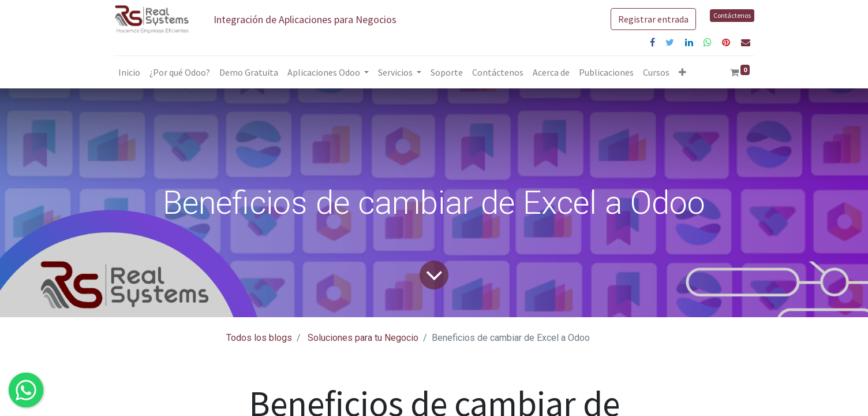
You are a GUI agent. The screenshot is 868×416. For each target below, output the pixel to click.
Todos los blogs (259, 338)
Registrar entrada (653, 19)
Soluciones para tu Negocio (363, 338)
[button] (682, 72)
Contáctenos (732, 15)
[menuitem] (129, 72)
